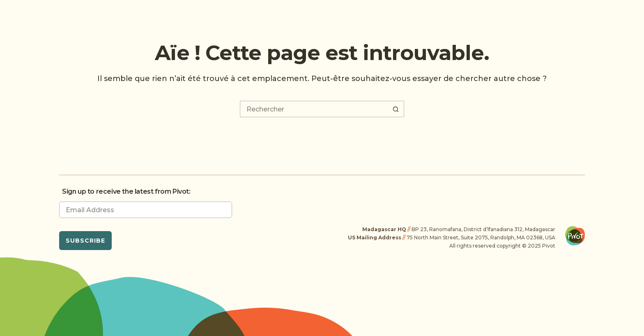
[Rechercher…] (314, 109)
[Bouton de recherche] (396, 109)
